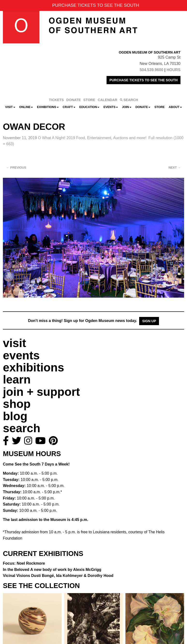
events (21, 355)
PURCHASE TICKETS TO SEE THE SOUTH (144, 80)
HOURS (173, 70)
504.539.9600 (151, 70)
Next (175, 168)
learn (17, 380)
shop (17, 404)
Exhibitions (48, 107)
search (22, 428)
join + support (41, 392)
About (175, 107)
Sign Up (149, 321)
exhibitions (33, 367)
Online (26, 107)
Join (127, 107)
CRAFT (69, 107)
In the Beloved (52, 570)
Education (89, 107)
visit (14, 343)
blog (15, 416)
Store (160, 107)
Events (111, 107)
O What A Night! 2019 (92, 138)
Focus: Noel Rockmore (24, 563)
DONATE (74, 100)
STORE (89, 100)
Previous (16, 168)
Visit (10, 107)
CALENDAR (108, 100)
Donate (143, 107)
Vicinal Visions (58, 576)
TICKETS (57, 100)
